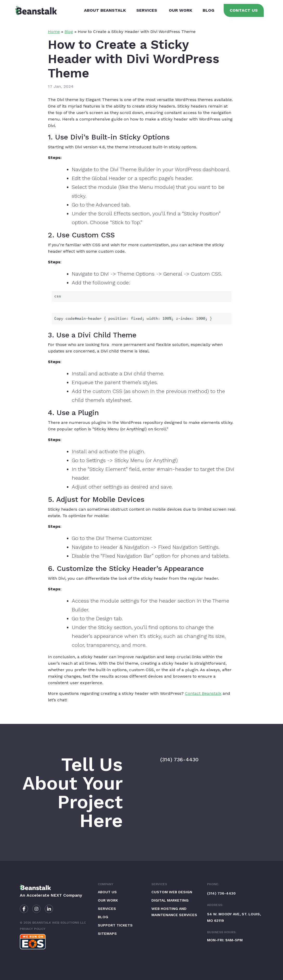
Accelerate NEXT (44, 895)
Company (106, 884)
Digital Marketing (170, 900)
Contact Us (243, 10)
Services (146, 10)
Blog (208, 10)
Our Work (180, 10)
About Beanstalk (104, 10)
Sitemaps (107, 934)
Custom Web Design (172, 892)
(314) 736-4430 (179, 759)
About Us (107, 892)
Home (54, 32)
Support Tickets (115, 925)
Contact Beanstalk (203, 693)
